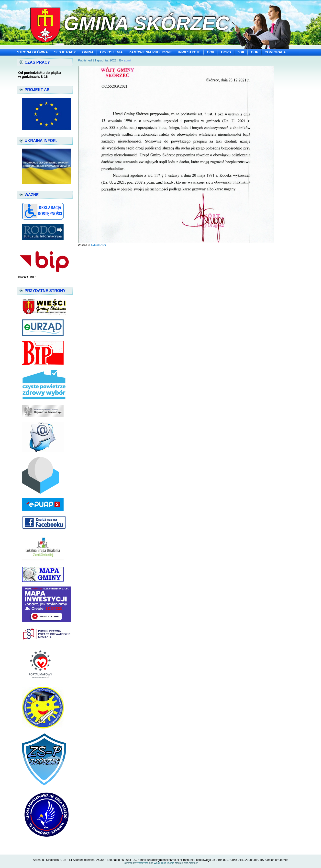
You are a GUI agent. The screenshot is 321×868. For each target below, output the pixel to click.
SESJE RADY (65, 52)
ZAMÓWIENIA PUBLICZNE (150, 52)
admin (128, 60)
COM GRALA (275, 52)
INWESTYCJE (189, 52)
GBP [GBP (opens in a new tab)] (255, 52)
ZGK (241, 52)
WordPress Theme (164, 863)
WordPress (142, 863)
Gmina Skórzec (146, 23)
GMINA (88, 52)
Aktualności (98, 245)
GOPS (226, 52)
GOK (211, 52)
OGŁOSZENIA (111, 52)
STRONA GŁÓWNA (33, 52)
